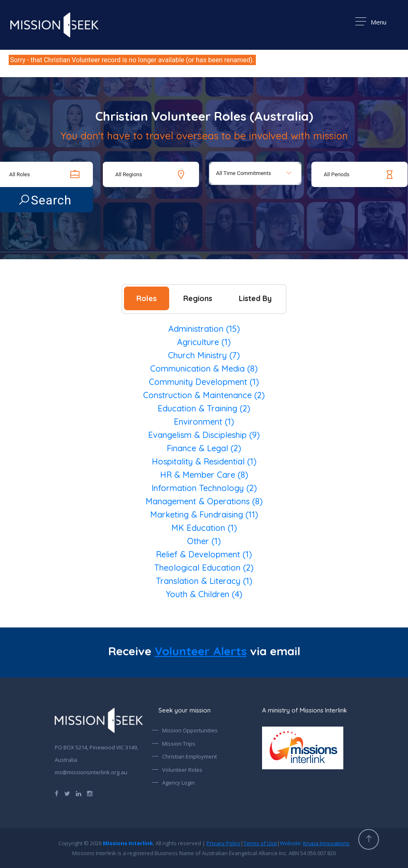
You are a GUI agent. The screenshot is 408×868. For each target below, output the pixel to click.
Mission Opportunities (190, 730)
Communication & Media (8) (204, 368)
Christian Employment (189, 756)
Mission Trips (179, 744)
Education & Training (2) (204, 408)
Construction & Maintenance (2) (204, 395)
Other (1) (204, 541)
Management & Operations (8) (204, 501)
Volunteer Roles (182, 770)
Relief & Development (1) (204, 554)
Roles (147, 298)
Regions (198, 298)
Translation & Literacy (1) (204, 581)
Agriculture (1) (204, 342)
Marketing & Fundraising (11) (204, 514)
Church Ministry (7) (204, 355)
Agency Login (178, 783)
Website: (315, 843)
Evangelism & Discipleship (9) (204, 435)
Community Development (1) (204, 382)
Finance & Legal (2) (204, 448)
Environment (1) (204, 422)
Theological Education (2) (204, 568)
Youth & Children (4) (204, 594)
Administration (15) (204, 329)
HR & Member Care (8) (204, 475)
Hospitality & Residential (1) (204, 461)
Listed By (255, 298)
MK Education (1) (204, 528)
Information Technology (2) (204, 488)
